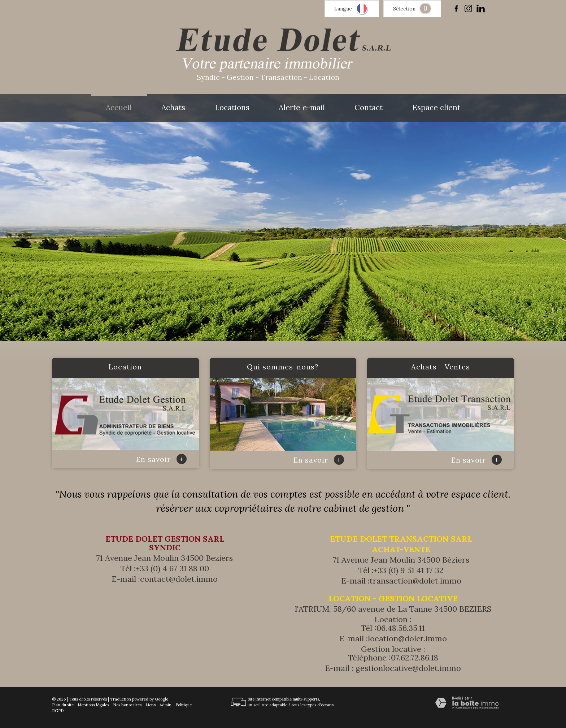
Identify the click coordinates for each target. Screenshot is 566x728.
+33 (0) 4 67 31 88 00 (172, 568)
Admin (166, 705)
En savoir (161, 459)
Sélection (404, 9)
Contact (369, 108)
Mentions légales (93, 705)
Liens (151, 705)
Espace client (436, 108)
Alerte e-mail (302, 108)
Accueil (119, 108)
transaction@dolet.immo (415, 581)
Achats (173, 108)
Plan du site (63, 705)
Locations (232, 108)
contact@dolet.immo (179, 579)
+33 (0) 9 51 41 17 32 (409, 570)
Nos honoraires (127, 705)
